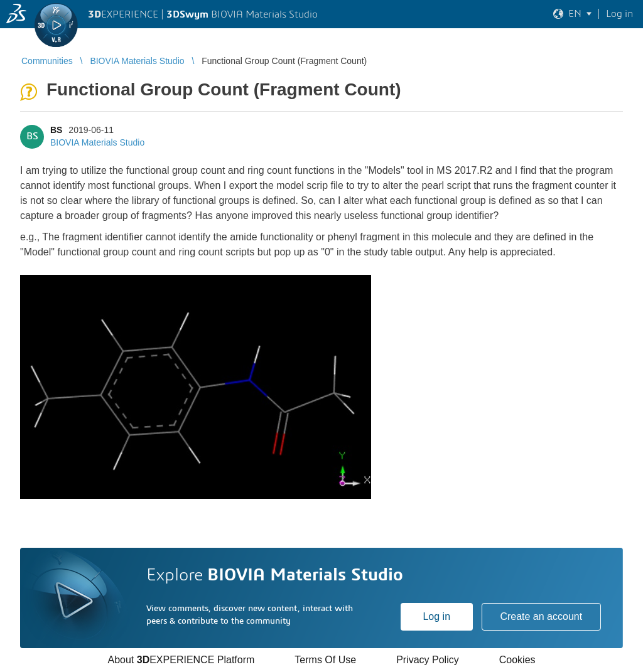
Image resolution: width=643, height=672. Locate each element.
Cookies (517, 660)
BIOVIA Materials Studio (97, 142)
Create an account (541, 616)
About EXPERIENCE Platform (181, 660)
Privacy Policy (428, 660)
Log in (436, 616)
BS (56, 130)
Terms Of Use (325, 660)
